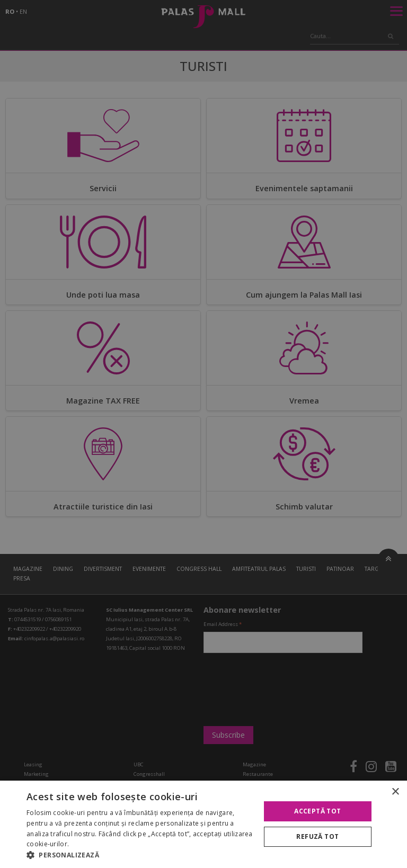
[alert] (203, 434)
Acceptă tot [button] (317, 811)
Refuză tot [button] (317, 836)
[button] (140, 855)
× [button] (395, 792)
